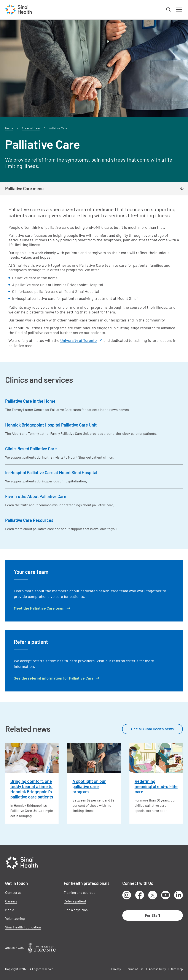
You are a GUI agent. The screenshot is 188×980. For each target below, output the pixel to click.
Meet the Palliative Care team (39, 608)
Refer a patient (75, 901)
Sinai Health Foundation (23, 927)
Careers (11, 901)
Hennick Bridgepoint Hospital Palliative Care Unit (51, 425)
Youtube (166, 895)
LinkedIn (178, 895)
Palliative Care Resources (29, 520)
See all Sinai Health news (152, 729)
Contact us (13, 892)
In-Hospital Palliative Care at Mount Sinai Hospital (51, 472)
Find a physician (76, 910)
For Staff (153, 915)
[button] (169, 10)
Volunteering (15, 918)
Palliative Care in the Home (30, 401)
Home (9, 128)
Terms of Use (135, 969)
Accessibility (157, 969)
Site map (177, 969)
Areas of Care (31, 128)
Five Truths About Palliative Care (36, 496)
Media (10, 910)
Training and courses (80, 892)
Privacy (116, 969)
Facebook (140, 895)
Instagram (127, 895)
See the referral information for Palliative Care (54, 678)
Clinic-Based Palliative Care (31, 449)
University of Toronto (81, 340)
